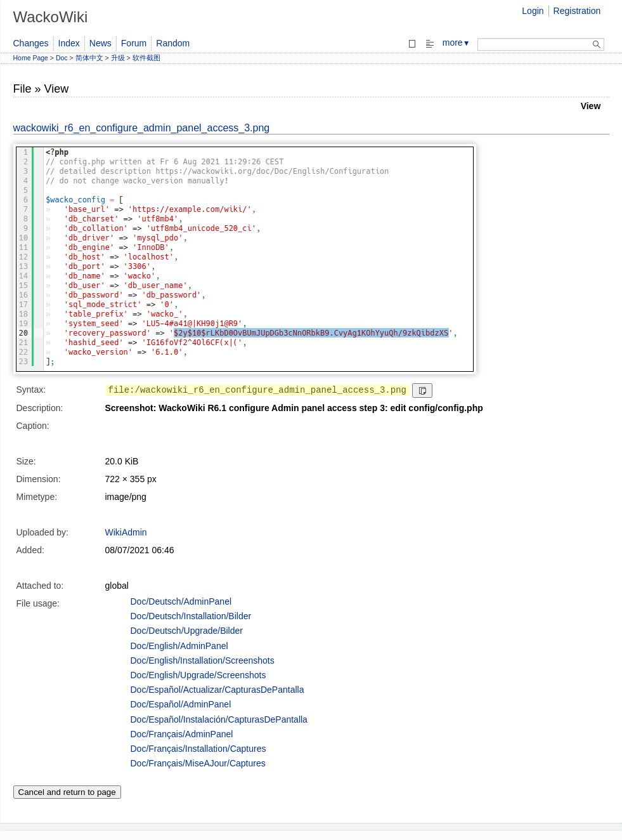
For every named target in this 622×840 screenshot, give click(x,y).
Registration (577, 11)
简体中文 (89, 58)
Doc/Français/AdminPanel (182, 734)
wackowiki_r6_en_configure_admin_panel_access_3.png (142, 128)
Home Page (31, 58)
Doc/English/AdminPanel (179, 646)
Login (533, 11)
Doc (62, 58)
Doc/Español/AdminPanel (181, 704)
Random (173, 43)
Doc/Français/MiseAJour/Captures (198, 763)
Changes (31, 43)
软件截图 (146, 58)
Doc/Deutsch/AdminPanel (181, 601)
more (457, 43)
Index (69, 43)
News (100, 43)
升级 (118, 58)
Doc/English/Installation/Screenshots (203, 660)
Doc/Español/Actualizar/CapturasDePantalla (217, 690)
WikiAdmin (126, 532)
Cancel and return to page (67, 792)
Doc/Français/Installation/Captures (198, 749)
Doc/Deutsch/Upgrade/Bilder (187, 631)
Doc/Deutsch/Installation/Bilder (191, 616)
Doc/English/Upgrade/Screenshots (198, 675)
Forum (134, 43)
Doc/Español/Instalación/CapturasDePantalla (219, 719)
